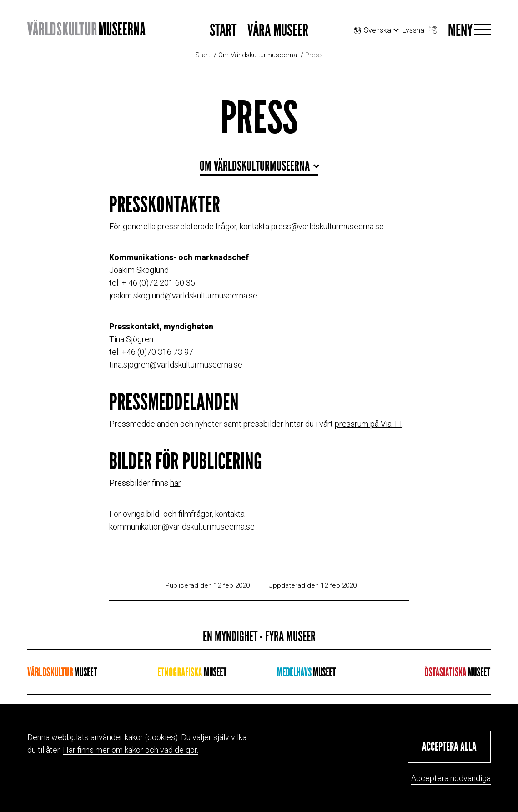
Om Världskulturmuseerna (258, 55)
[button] (449, 747)
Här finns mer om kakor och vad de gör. (131, 750)
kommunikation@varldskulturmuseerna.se (182, 527)
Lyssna (421, 28)
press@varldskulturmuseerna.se (327, 226)
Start (223, 31)
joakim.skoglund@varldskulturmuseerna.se (183, 295)
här (175, 483)
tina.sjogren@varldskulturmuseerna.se (176, 365)
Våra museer (278, 31)
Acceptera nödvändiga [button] (451, 778)
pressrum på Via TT (369, 424)
